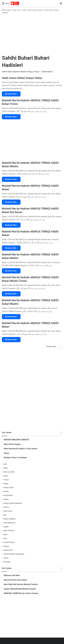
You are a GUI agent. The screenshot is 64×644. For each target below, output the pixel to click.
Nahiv (6, 468)
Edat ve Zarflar (9, 472)
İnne (5, 538)
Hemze (6, 507)
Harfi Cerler (8, 511)
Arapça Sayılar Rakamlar (13, 503)
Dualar (6, 484)
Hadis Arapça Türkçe (35, 10)
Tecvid (6, 480)
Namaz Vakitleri (10, 519)
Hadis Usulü (8, 550)
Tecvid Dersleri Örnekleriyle (14, 554)
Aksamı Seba (8, 487)
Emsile (6, 491)
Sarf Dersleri (8, 495)
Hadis (24, 10)
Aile (5, 515)
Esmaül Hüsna (9, 542)
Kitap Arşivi (16, 10)
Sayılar (6, 499)
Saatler (6, 527)
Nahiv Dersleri (9, 530)
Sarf (5, 464)
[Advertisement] (32, 34)
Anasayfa (6, 10)
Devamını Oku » (11, 94)
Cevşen (6, 546)
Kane (5, 534)
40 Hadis (7, 562)
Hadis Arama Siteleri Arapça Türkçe (22, 78)
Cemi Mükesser (9, 523)
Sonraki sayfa (53, 346)
